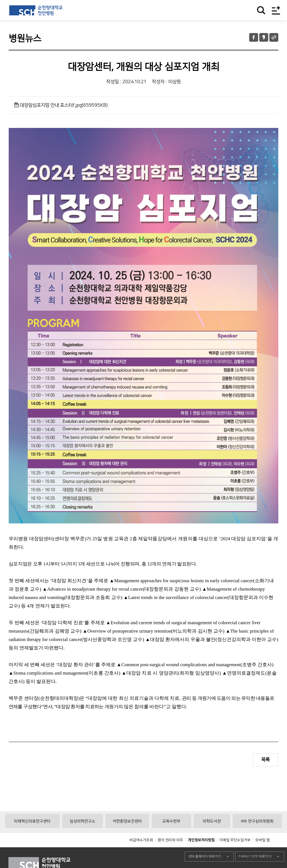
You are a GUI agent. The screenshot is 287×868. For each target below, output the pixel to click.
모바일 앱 (262, 853)
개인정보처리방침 (201, 853)
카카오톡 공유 (264, 37)
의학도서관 (212, 834)
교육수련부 (171, 834)
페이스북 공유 (254, 37)
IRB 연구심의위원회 (257, 834)
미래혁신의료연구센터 (32, 834)
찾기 (261, 10)
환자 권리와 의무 (170, 853)
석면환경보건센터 (127, 834)
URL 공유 (274, 37)
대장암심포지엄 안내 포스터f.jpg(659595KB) (64, 105)
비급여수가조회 (141, 853)
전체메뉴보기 (276, 10)
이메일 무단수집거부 (235, 853)
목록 (265, 760)
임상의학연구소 (83, 834)
